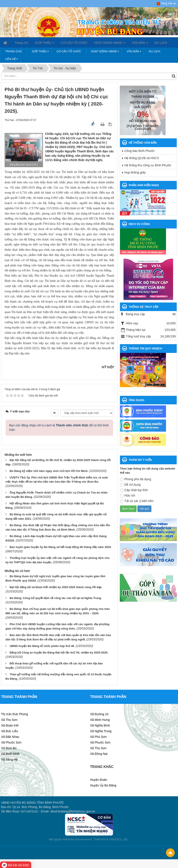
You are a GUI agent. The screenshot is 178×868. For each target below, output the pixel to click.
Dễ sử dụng (130, 485)
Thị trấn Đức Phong (15, 714)
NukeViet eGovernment (77, 839)
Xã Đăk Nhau (10, 737)
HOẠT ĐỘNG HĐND (104, 51)
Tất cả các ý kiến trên (137, 501)
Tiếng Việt (166, 3)
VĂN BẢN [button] (140, 44)
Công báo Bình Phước (139, 151)
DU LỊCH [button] (161, 43)
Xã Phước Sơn (11, 742)
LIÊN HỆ (10, 59)
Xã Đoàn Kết (10, 725)
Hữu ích (128, 496)
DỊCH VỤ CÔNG (139, 224)
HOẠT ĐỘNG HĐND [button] (110, 44)
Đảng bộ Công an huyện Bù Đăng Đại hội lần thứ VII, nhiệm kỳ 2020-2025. (59, 653)
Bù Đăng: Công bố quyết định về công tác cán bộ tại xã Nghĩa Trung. (56, 598)
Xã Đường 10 (99, 714)
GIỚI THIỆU (39, 51)
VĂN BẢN (133, 51)
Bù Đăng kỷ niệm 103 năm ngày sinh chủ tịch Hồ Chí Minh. (49, 471)
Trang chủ (14, 51)
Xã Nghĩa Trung (101, 731)
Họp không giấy (135, 172)
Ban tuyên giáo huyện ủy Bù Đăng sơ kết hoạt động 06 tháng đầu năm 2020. (61, 547)
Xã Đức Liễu (10, 731)
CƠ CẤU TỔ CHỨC (69, 51)
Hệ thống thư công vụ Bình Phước (148, 165)
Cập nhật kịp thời (134, 490)
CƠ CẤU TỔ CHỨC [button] (74, 43)
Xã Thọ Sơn (9, 720)
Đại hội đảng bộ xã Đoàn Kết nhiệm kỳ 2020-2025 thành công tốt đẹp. (56, 587)
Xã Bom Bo (9, 748)
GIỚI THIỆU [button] (45, 44)
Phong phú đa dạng (135, 479)
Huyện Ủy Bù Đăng (103, 785)
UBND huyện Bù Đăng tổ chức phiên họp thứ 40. (42, 646)
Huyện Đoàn (99, 780)
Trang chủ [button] (22, 43)
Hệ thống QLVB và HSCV (142, 158)
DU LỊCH (154, 51)
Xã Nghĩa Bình (100, 725)
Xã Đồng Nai (99, 754)
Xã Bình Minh (10, 754)
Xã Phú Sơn (98, 737)
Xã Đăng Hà (9, 759)
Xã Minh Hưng (100, 720)
